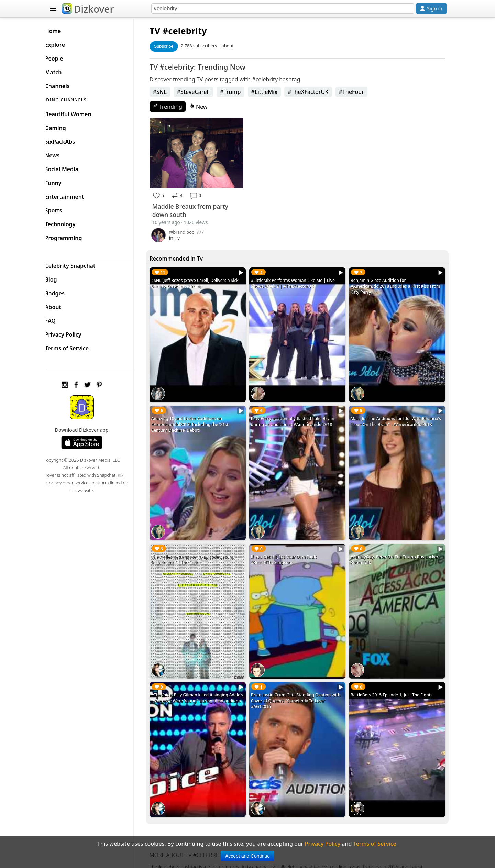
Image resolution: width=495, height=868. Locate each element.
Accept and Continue (247, 856)
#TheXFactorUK (319, 92)
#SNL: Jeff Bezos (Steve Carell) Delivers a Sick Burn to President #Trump (205, 281)
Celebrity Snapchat (81, 264)
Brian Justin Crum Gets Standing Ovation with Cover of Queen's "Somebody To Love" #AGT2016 (300, 684)
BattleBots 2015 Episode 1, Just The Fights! (396, 678)
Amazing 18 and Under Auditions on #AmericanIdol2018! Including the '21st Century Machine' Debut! (200, 417)
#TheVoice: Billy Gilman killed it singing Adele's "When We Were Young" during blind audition (205, 684)
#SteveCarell (204, 92)
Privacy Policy (74, 333)
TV (165, 31)
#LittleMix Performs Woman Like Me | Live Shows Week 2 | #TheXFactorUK (300, 281)
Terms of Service (78, 347)
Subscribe (174, 46)
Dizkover (88, 9)
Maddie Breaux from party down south (201, 208)
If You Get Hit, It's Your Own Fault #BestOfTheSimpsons (291, 547)
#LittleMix (275, 92)
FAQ (61, 319)
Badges (66, 292)
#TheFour (362, 92)
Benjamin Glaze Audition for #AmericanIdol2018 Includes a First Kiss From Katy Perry (393, 284)
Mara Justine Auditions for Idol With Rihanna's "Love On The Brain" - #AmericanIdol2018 (389, 417)
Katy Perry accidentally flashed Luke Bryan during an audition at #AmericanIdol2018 (300, 414)
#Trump (241, 92)
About (64, 305)
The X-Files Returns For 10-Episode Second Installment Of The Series (203, 547)
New (209, 107)
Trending (178, 107)
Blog (62, 278)
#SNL (170, 92)
